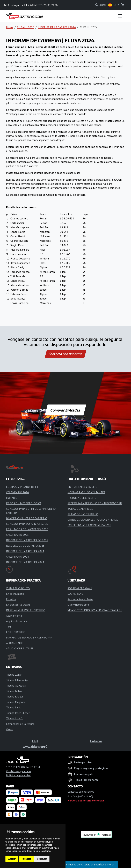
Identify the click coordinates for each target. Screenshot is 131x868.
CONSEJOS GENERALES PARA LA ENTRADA (93, 520)
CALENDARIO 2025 (17, 535)
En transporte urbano (18, 605)
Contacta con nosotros (65, 354)
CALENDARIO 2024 (17, 557)
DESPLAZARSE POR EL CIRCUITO (26, 610)
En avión (11, 599)
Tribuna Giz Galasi (16, 686)
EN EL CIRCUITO (16, 632)
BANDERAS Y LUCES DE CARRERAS (27, 518)
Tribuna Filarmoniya (17, 680)
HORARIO (12, 498)
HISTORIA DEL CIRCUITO (82, 498)
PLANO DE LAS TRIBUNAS (83, 514)
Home (10, 27)
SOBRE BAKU (75, 594)
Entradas (96, 741)
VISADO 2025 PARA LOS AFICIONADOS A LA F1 (95, 610)
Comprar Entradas (65, 410)
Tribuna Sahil (13, 707)
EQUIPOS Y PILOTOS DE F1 (22, 487)
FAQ (35, 741)
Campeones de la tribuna (20, 724)
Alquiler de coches (16, 621)
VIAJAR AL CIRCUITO (18, 588)
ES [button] (113, 5)
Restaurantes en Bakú (80, 599)
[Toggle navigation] (120, 16)
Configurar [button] (42, 859)
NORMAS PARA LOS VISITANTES (86, 492)
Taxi (8, 626)
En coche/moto (15, 594)
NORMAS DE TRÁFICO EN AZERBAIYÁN (29, 637)
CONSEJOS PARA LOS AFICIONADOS (27, 524)
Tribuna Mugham (16, 702)
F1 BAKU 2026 (26, 27)
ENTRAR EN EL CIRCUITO (82, 487)
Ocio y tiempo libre (78, 605)
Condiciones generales (19, 771)
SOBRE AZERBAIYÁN (80, 588)
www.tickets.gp (35, 746)
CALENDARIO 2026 (17, 492)
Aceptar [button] (12, 859)
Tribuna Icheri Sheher (18, 713)
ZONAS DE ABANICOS (80, 509)
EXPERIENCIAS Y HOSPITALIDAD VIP (89, 525)
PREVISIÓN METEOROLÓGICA (24, 503)
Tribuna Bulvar (14, 691)
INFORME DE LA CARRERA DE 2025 (27, 540)
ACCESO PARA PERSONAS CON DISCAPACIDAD (95, 503)
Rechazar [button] (26, 859)
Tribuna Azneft (14, 718)
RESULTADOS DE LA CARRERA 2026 (27, 529)
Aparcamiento (14, 616)
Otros (9, 729)
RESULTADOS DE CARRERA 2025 (25, 546)
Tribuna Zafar (14, 675)
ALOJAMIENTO (15, 643)
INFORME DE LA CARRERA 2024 (57, 27)
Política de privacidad (18, 775)
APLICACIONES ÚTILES (20, 648)
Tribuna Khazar (15, 696)
